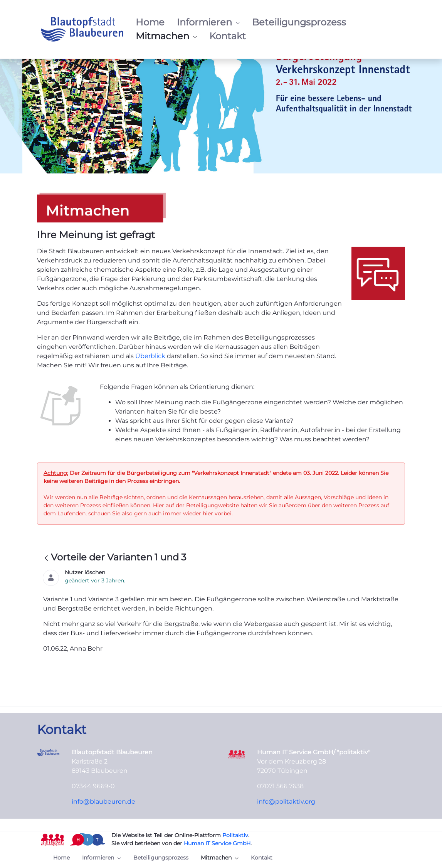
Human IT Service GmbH (217, 843)
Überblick (151, 356)
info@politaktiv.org (286, 802)
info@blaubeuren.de (103, 802)
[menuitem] (150, 22)
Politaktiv (235, 835)
